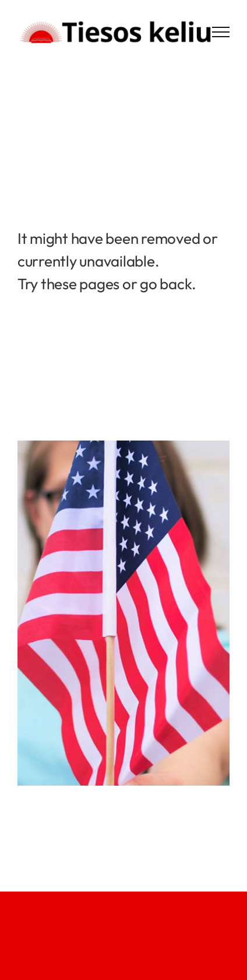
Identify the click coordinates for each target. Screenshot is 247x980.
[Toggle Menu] (221, 32)
